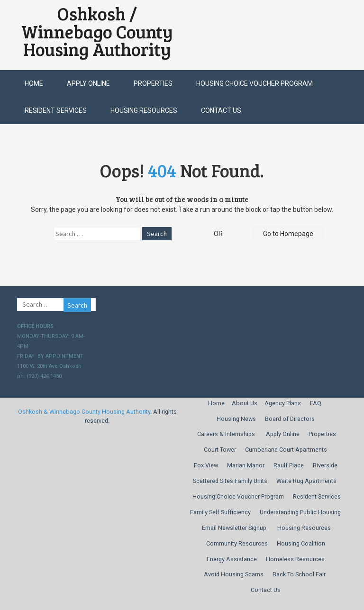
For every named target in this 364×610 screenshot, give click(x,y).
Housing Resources (144, 110)
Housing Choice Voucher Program (255, 83)
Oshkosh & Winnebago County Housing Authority (84, 412)
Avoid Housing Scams (234, 574)
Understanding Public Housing (300, 512)
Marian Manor (246, 465)
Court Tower (220, 450)
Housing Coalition (301, 543)
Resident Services (56, 110)
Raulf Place (289, 465)
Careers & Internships (226, 434)
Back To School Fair (299, 574)
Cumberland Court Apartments (286, 450)
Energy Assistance (232, 559)
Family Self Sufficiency (220, 512)
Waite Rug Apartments (306, 481)
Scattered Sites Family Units (230, 481)
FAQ (316, 403)
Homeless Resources (295, 559)
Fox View (206, 465)
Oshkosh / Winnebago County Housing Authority (97, 31)
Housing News (236, 419)
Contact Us (221, 110)
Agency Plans (283, 403)
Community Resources (237, 543)
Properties (153, 83)
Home (34, 83)
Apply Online (88, 83)
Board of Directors (290, 419)
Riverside (325, 465)
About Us (245, 403)
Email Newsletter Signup (234, 528)
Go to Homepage (288, 234)
